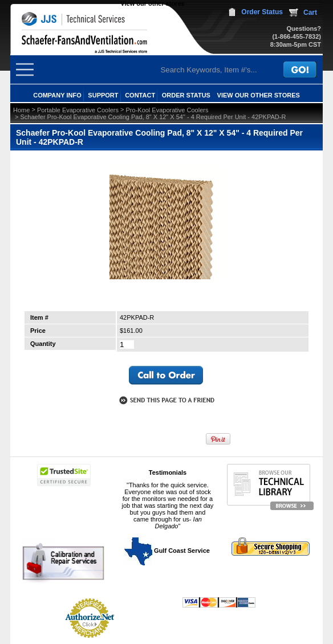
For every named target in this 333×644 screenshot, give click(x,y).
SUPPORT (103, 95)
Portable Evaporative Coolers (78, 110)
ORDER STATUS (186, 95)
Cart (310, 13)
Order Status (262, 12)
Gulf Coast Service (168, 551)
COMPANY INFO (57, 95)
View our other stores (152, 3)
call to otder (166, 376)
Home (21, 110)
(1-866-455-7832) (297, 36)
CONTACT (140, 95)
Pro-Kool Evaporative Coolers (167, 110)
